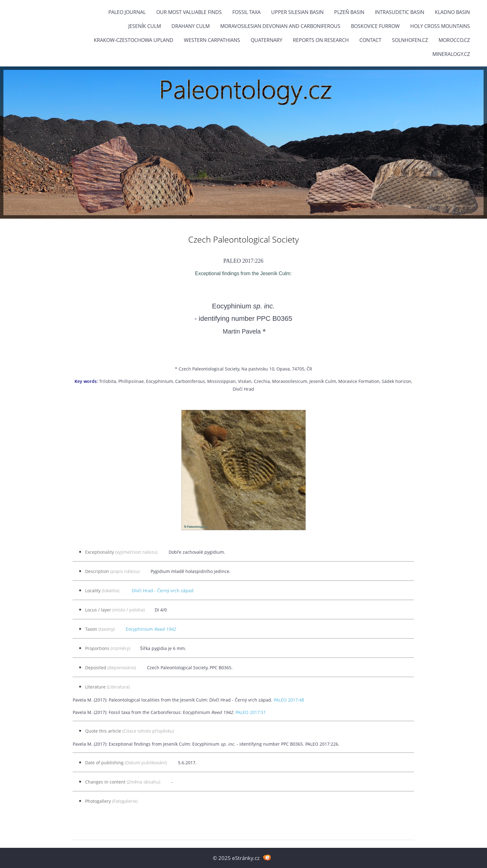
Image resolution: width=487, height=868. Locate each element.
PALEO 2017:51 (251, 712)
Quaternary (266, 40)
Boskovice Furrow (375, 26)
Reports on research (321, 40)
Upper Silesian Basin (297, 12)
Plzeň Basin (349, 12)
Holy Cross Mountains (440, 26)
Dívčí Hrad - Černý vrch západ (163, 591)
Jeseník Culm (145, 26)
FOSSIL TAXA (246, 12)
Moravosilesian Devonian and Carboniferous (280, 26)
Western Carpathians (212, 40)
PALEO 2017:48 (289, 700)
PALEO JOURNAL (127, 12)
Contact (370, 40)
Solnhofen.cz (410, 40)
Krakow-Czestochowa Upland (134, 40)
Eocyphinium (151, 629)
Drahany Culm (191, 26)
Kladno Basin (452, 12)
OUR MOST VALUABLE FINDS (189, 12)
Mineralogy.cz (451, 54)
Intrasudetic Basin (400, 12)
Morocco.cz (454, 40)
